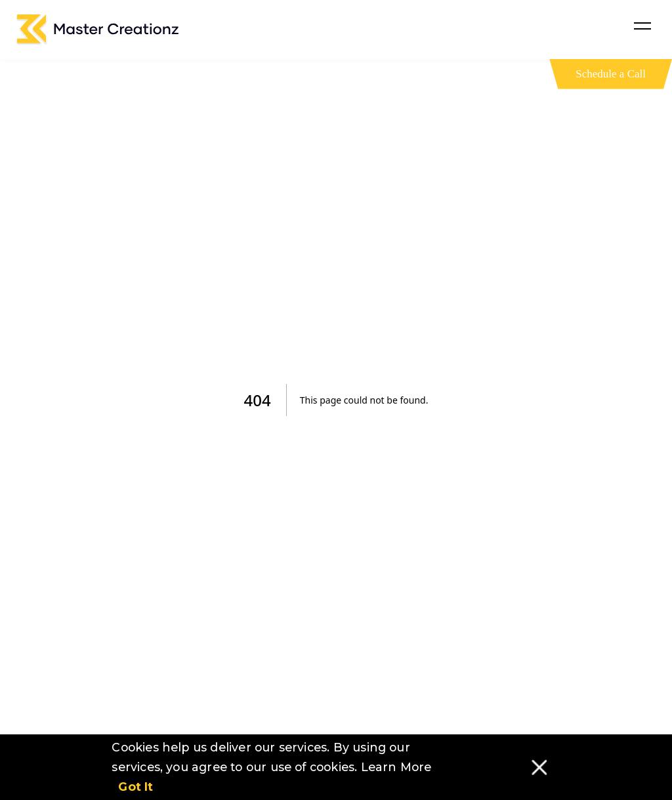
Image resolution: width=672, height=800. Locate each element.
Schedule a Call (611, 74)
